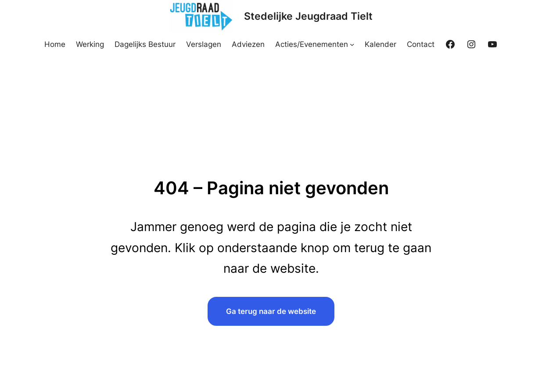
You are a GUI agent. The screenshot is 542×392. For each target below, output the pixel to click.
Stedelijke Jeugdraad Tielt (308, 16)
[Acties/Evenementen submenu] (352, 44)
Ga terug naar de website (271, 311)
